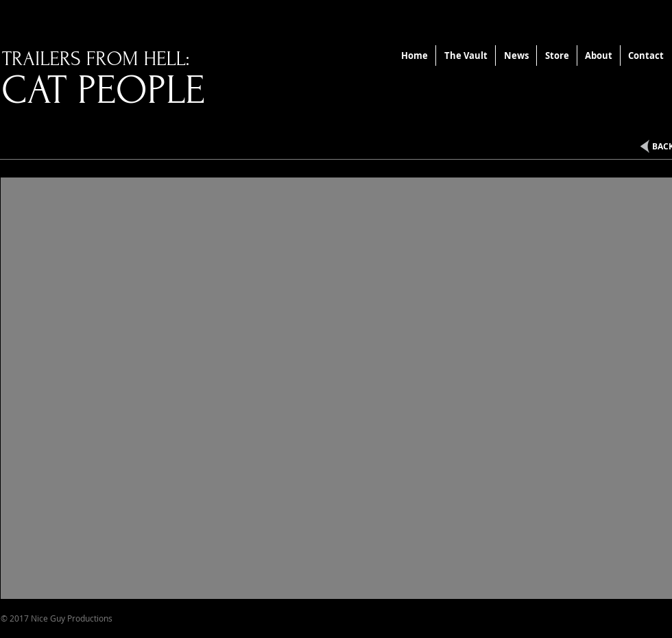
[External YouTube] (337, 388)
